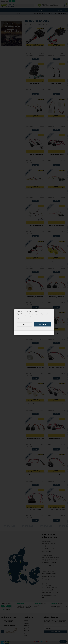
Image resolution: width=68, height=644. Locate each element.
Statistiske (49, 333)
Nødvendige (19, 333)
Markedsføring (29, 333)
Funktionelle (40, 333)
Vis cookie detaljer (34, 328)
